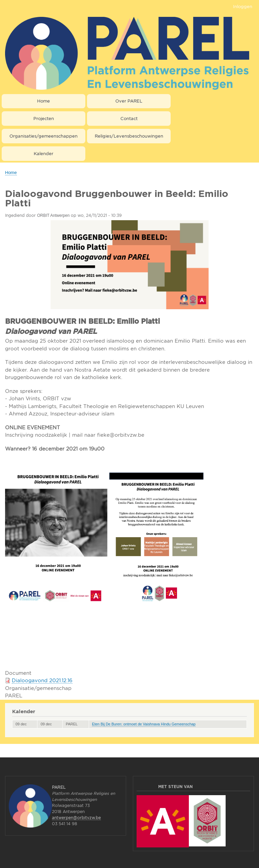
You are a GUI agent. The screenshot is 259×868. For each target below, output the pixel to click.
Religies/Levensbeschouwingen (129, 136)
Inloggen (243, 6)
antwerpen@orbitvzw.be (76, 818)
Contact (129, 118)
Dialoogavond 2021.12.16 (42, 680)
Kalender (44, 153)
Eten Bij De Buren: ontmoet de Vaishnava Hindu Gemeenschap (144, 724)
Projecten (44, 118)
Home (44, 101)
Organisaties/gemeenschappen (44, 136)
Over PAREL (129, 101)
